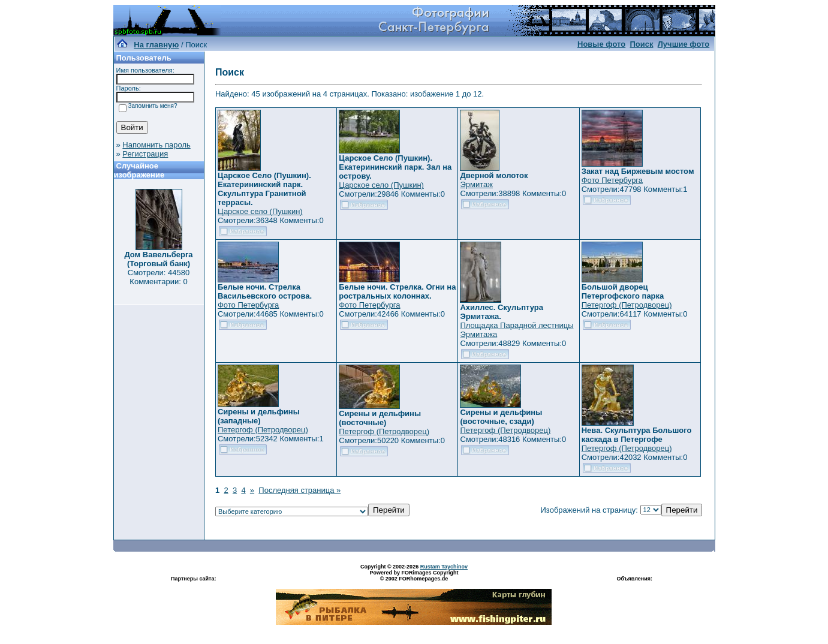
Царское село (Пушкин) (260, 211)
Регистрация (145, 154)
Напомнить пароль (156, 145)
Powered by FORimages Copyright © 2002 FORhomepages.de (414, 576)
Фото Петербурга (612, 180)
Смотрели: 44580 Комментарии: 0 (159, 277)
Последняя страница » (299, 490)
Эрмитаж (476, 184)
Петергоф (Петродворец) (627, 305)
